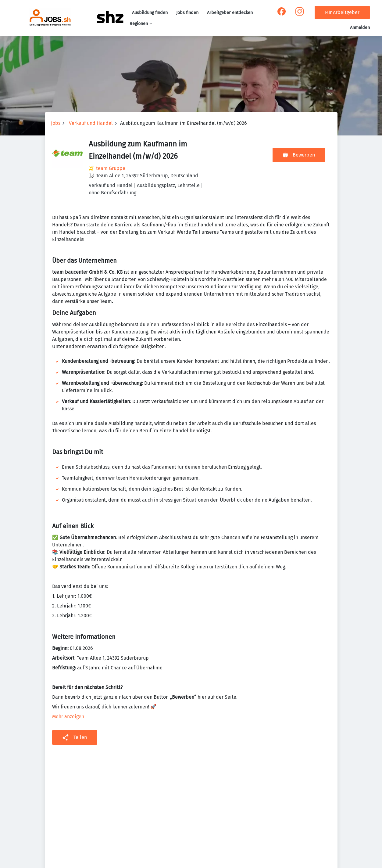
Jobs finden (187, 13)
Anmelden (360, 28)
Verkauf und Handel (91, 123)
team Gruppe (111, 168)
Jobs (56, 123)
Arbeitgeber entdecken (230, 13)
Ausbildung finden (150, 13)
